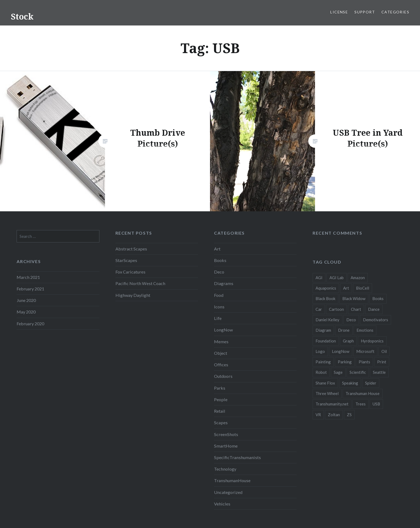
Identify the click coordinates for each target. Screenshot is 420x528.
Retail (220, 411)
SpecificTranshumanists (237, 457)
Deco (219, 272)
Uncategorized (228, 492)
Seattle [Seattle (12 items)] (379, 372)
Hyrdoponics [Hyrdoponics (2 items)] (372, 341)
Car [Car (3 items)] (319, 309)
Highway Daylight (133, 295)
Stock (22, 16)
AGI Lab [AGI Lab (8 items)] (337, 278)
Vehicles (222, 504)
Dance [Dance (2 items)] (374, 309)
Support (365, 12)
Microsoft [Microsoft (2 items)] (365, 351)
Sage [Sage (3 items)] (338, 372)
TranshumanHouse (232, 480)
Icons (219, 307)
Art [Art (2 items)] (346, 288)
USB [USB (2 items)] (376, 404)
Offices (221, 365)
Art (217, 249)
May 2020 (26, 312)
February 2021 (30, 289)
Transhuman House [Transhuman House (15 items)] (363, 393)
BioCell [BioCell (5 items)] (363, 288)
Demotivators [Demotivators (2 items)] (376, 320)
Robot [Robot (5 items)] (321, 372)
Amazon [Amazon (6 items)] (358, 278)
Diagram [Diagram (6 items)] (323, 330)
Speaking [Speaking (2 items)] (350, 383)
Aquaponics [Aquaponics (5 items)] (326, 288)
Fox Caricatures (130, 272)
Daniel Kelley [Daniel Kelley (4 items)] (327, 320)
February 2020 (30, 324)
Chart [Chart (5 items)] (356, 309)
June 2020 (26, 300)
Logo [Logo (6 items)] (320, 351)
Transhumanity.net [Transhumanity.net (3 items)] (332, 404)
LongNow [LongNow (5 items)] (341, 351)
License (339, 12)
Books (220, 260)
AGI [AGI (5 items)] (319, 278)
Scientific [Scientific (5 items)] (358, 372)
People (221, 399)
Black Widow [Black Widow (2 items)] (354, 298)
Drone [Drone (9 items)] (344, 330)
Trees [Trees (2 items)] (361, 404)
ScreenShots (226, 434)
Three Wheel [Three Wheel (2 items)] (327, 393)
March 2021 (28, 277)
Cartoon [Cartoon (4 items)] (336, 309)
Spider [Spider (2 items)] (371, 383)
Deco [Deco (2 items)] (351, 320)
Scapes (221, 422)
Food (219, 295)
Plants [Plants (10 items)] (364, 362)
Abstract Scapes (131, 249)
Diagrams (224, 283)
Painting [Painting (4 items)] (323, 362)
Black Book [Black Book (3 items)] (325, 298)
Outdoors (223, 376)
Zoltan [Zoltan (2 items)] (334, 415)
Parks (220, 388)
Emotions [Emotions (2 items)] (365, 330)
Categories (395, 12)
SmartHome (226, 446)
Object (221, 353)
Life (218, 318)
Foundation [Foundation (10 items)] (326, 341)
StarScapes (126, 260)
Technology (225, 469)
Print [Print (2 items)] (382, 362)
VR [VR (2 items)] (318, 415)
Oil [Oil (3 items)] (384, 351)
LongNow (223, 330)
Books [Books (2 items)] (378, 298)
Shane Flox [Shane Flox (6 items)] (325, 383)
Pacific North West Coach (140, 283)
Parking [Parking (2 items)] (345, 362)
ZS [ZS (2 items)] (349, 415)
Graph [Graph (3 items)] (348, 341)
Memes (221, 341)
